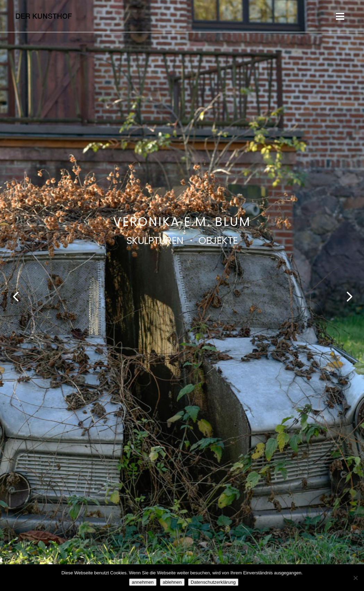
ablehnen (172, 582)
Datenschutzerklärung (213, 582)
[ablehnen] (355, 578)
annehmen (143, 582)
